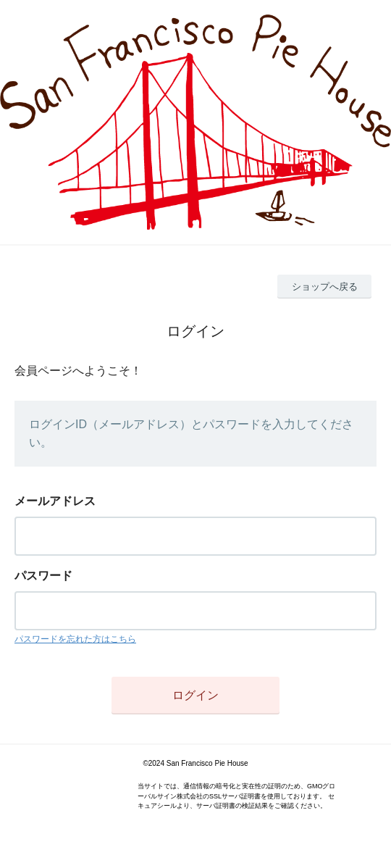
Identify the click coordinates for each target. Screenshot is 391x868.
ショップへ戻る (325, 287)
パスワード (43, 576)
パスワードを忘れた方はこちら (75, 639)
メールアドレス (55, 501)
